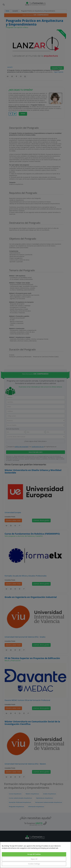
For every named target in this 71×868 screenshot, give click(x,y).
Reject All (34, 859)
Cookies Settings (34, 864)
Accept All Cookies (34, 854)
